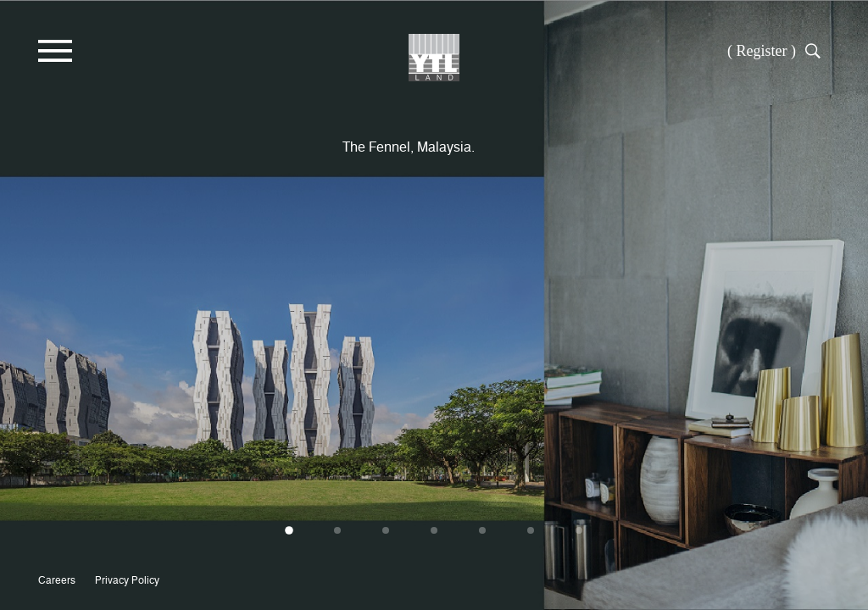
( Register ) (762, 51)
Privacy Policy (127, 580)
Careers (57, 580)
